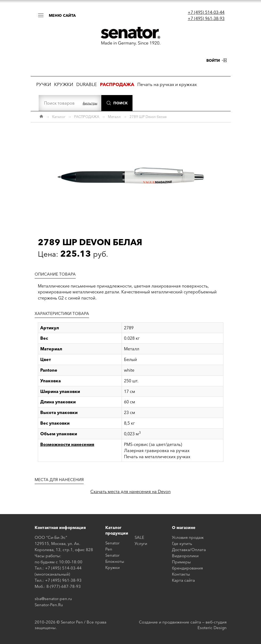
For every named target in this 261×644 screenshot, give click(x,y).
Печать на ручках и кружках (167, 84)
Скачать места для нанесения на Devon (130, 491)
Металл (114, 117)
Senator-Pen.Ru (49, 605)
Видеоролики (185, 556)
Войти (213, 60)
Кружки (113, 567)
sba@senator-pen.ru (53, 599)
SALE (139, 537)
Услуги (141, 543)
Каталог (59, 117)
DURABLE (87, 84)
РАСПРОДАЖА (87, 117)
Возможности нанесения (67, 444)
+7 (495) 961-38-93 (206, 18)
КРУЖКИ (64, 84)
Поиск (121, 103)
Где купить (182, 543)
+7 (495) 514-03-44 (206, 12)
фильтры (90, 103)
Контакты (181, 574)
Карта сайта (183, 580)
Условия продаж (188, 537)
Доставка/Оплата (189, 550)
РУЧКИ (44, 84)
